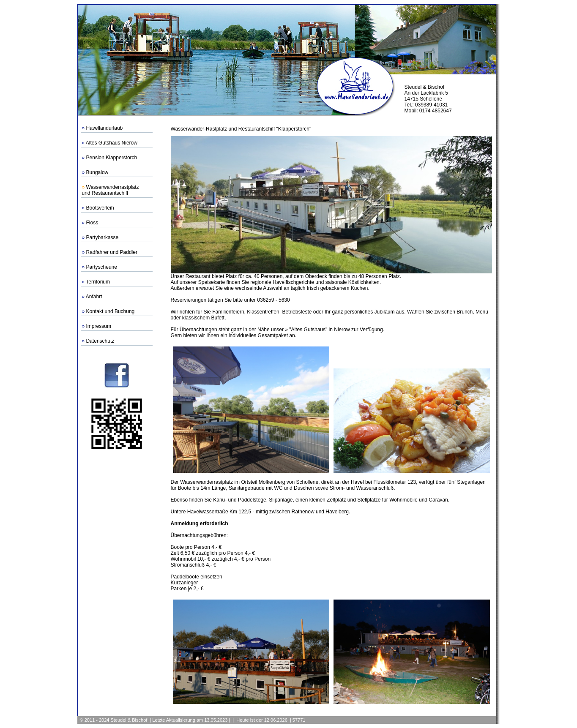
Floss (92, 223)
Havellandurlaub (105, 128)
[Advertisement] (117, 581)
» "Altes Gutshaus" (306, 330)
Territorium (98, 282)
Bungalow (97, 172)
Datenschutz (100, 341)
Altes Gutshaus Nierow (112, 143)
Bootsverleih (100, 208)
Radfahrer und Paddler (112, 252)
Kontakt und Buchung (111, 311)
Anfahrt (94, 297)
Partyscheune (102, 267)
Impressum (99, 326)
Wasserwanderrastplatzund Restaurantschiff (111, 190)
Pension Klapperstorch (112, 158)
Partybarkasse (103, 237)
